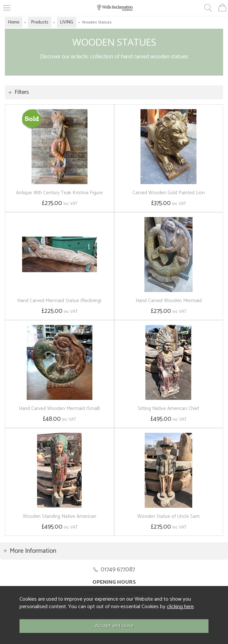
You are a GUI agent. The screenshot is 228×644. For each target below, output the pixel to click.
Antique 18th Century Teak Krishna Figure (59, 193)
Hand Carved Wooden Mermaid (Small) (60, 409)
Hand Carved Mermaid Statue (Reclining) (59, 301)
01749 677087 (118, 570)
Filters (22, 92)
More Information (33, 551)
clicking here (180, 607)
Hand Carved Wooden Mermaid (169, 301)
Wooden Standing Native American (60, 516)
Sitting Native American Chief (168, 409)
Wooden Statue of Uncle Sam (168, 516)
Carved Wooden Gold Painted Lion (169, 193)
